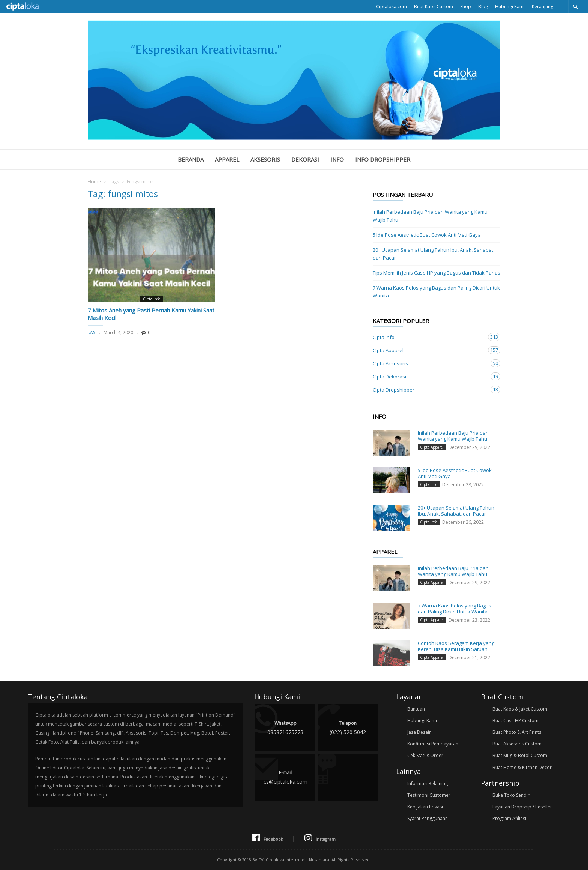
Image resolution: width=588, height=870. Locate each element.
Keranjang (542, 7)
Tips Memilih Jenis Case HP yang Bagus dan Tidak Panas (436, 273)
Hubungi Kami (510, 7)
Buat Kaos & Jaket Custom (520, 709)
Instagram (320, 838)
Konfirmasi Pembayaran (433, 744)
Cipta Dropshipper (429, 389)
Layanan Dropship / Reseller (522, 807)
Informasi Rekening (427, 784)
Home (94, 182)
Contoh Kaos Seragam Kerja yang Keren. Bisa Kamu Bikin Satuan (456, 646)
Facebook (268, 838)
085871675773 (285, 727)
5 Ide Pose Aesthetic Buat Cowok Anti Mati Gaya (427, 235)
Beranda (191, 159)
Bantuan (416, 709)
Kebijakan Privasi (425, 807)
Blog (483, 7)
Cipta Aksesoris (429, 363)
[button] (575, 7)
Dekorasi (305, 159)
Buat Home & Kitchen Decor (522, 767)
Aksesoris (265, 159)
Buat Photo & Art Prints (517, 732)
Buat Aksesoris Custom (517, 744)
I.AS (91, 332)
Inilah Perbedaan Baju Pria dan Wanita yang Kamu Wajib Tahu (430, 216)
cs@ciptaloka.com (285, 777)
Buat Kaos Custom (433, 7)
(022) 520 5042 (348, 727)
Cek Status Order (425, 755)
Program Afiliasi (509, 818)
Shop (466, 7)
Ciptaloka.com (391, 7)
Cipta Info (151, 299)
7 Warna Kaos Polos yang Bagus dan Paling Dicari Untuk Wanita (436, 292)
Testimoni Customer (429, 795)
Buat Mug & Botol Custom (520, 755)
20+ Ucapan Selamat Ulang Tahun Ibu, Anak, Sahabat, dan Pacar (433, 254)
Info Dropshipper (383, 159)
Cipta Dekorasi (429, 376)
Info (337, 159)
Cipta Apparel (429, 350)
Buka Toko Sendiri (511, 795)
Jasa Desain (419, 732)
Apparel (227, 159)
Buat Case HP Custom (515, 721)
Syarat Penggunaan (427, 818)
